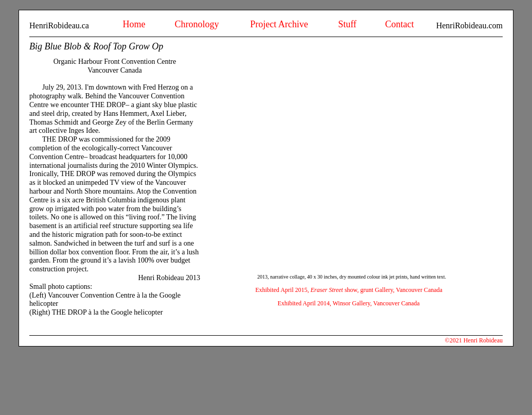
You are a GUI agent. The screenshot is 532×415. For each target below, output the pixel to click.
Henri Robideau (483, 340)
